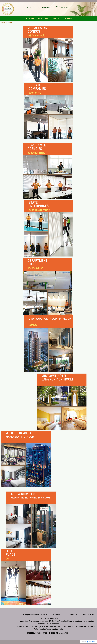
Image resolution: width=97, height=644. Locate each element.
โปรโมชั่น (4, 23)
